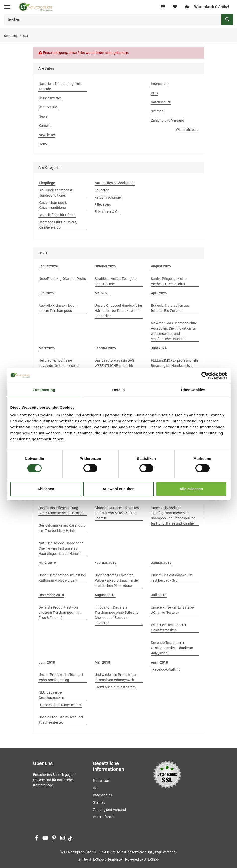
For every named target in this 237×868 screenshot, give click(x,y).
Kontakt (45, 126)
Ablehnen (46, 489)
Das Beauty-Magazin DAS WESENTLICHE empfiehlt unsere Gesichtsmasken (114, 366)
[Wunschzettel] (175, 7)
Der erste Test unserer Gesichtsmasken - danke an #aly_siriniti (172, 648)
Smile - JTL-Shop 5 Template (100, 859)
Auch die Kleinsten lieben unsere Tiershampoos (57, 308)
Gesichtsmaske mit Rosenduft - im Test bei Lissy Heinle (62, 528)
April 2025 (159, 293)
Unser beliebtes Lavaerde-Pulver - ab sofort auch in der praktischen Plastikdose (117, 580)
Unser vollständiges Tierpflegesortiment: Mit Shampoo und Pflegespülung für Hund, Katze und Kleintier (173, 516)
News (43, 116)
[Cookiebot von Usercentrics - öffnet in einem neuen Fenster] (205, 375)
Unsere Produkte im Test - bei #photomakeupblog (61, 677)
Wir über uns (48, 107)
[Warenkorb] (207, 7)
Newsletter (47, 135)
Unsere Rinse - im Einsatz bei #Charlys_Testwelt (173, 610)
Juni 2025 (46, 293)
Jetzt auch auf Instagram (116, 687)
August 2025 (161, 266)
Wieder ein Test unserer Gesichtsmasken (169, 628)
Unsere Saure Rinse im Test (61, 705)
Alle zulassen (191, 489)
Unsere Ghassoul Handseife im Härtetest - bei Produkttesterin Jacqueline (118, 311)
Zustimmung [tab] (44, 390)
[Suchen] (113, 20)
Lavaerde (102, 190)
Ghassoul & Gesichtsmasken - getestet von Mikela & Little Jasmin (118, 513)
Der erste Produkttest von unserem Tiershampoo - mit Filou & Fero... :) (60, 613)
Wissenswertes (50, 98)
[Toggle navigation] (7, 7)
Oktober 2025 (105, 266)
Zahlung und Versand (167, 120)
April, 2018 (159, 662)
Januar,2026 (48, 266)
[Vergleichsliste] (163, 7)
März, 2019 (47, 563)
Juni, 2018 (47, 662)
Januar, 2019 (161, 563)
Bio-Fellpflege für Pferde (57, 215)
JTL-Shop (151, 859)
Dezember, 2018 (51, 595)
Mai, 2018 (102, 662)
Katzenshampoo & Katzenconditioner (53, 205)
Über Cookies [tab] (193, 390)
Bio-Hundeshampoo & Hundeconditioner (55, 193)
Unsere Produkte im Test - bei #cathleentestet (61, 720)
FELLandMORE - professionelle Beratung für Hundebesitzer (175, 363)
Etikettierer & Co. (108, 212)
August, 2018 (105, 595)
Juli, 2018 (159, 595)
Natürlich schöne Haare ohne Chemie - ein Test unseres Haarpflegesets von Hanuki (61, 548)
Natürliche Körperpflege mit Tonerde (60, 86)
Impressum (160, 84)
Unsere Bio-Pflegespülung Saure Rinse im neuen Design (61, 510)
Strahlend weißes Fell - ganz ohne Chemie (116, 281)
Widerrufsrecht (187, 130)
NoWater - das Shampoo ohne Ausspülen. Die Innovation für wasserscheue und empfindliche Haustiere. (174, 331)
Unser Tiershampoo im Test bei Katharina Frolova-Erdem (62, 578)
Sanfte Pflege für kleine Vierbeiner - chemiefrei (169, 281)
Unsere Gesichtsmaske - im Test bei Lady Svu (172, 578)
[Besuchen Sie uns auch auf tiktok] (70, 839)
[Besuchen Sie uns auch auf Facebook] (36, 839)
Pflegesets (103, 204)
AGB (154, 93)
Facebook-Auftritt (166, 669)
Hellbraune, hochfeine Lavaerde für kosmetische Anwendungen (58, 366)
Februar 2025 (105, 348)
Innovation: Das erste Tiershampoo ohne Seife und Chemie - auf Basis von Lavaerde (117, 615)
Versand (169, 852)
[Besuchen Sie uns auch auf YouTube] (45, 839)
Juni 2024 (159, 348)
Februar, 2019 (106, 563)
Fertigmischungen (109, 197)
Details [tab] (119, 390)
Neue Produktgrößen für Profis (62, 279)
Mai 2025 (102, 293)
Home (43, 144)
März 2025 (47, 348)
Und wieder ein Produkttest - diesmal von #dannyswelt (116, 677)
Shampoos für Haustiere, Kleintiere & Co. (58, 225)
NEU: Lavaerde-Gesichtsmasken (51, 695)
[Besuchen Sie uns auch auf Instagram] (63, 839)
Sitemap (157, 111)
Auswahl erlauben (118, 489)
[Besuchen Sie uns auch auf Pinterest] (54, 839)
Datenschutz (161, 102)
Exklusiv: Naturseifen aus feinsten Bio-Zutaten (170, 308)
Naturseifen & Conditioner (115, 183)
